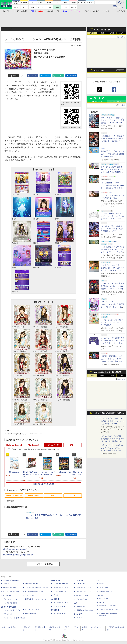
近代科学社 (55, 610)
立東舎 (56, 595)
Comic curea (103, 587)
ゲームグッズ (53, 445)
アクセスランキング (102, 30)
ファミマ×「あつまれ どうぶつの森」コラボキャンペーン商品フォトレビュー (112, 421)
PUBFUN (100, 595)
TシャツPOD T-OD (61, 591)
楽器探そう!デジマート (62, 587)
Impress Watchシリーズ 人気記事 (108, 372)
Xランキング (99, 98)
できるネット (8, 614)
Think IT (6, 584)
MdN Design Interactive (85, 610)
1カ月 (121, 33)
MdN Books (80, 606)
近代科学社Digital (60, 613)
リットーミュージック (62, 584)
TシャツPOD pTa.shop (108, 606)
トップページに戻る (43, 564)
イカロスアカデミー (83, 599)
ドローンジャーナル (10, 599)
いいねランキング (117, 101)
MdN (76, 603)
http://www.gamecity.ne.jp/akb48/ (18, 555)
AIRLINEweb (81, 584)
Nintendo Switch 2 (14, 445)
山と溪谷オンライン (61, 602)
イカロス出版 (79, 580)
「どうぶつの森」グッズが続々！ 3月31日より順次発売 (109, 414)
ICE (98, 580)
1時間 (92, 33)
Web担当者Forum (9, 587)
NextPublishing (30, 613)
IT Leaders (7, 595)
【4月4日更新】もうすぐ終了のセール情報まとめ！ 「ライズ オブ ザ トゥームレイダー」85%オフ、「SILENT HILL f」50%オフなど (112, 252)
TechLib (79, 617)
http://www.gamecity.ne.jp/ (15, 549)
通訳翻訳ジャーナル (83, 591)
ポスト (15, 76)
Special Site (99, 71)
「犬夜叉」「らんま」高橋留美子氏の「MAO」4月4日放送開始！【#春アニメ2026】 (112, 286)
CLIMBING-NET (59, 606)
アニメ (73, 445)
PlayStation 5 (34, 445)
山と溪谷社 (55, 599)
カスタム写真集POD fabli (108, 610)
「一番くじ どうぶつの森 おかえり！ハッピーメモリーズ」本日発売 (112, 322)
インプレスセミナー (32, 595)
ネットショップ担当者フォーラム (37, 587)
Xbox (53, 495)
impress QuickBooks (106, 591)
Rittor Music (56, 580)
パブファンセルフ (105, 598)
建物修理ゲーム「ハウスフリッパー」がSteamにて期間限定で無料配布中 (112, 154)
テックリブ (78, 614)
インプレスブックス (32, 610)
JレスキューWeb (82, 595)
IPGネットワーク (103, 602)
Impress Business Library (34, 591)
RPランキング (97, 101)
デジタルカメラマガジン (12, 610)
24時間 (102, 33)
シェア (34, 76)
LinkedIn (73, 76)
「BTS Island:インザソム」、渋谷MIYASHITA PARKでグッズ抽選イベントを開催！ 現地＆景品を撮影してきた (112, 188)
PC (58, 11)
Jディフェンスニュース (85, 587)
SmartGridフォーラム (33, 584)
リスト (23, 76)
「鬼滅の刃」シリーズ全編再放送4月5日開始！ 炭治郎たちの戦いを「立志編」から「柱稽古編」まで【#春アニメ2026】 (112, 141)
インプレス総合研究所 (11, 591)
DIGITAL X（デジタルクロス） (36, 599)
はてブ (47, 76)
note (60, 76)
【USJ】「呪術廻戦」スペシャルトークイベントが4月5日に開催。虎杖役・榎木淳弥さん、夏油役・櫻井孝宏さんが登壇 (112, 361)
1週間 (112, 33)
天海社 (101, 584)
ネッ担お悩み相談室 (10, 603)
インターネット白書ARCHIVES (14, 618)
